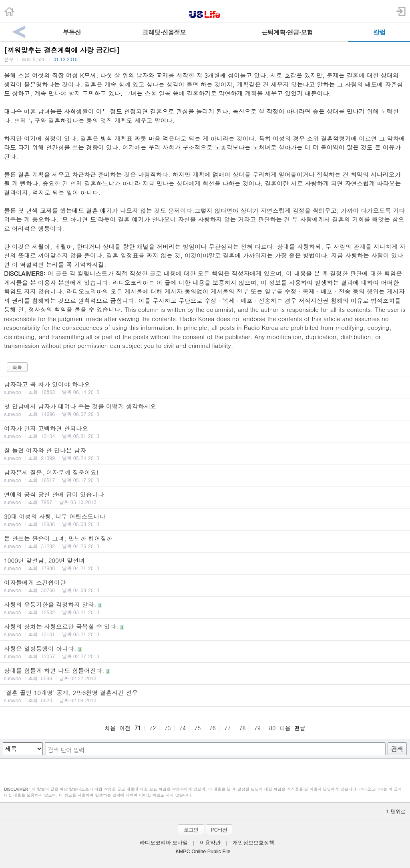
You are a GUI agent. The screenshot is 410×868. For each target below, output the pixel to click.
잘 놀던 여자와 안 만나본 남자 (205, 454)
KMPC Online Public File (203, 852)
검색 (397, 749)
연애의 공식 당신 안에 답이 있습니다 (205, 498)
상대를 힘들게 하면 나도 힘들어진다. (205, 674)
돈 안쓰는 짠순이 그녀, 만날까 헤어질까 (205, 542)
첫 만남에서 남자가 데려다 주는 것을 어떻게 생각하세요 (205, 410)
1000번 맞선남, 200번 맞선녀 (205, 564)
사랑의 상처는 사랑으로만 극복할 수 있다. (205, 630)
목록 (17, 367)
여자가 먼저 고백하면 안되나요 (205, 432)
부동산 (72, 32)
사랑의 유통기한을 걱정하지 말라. (205, 608)
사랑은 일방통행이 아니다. (205, 652)
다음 (285, 728)
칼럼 (379, 32)
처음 (110, 728)
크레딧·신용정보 (164, 32)
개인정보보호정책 (253, 843)
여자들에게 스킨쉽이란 (205, 586)
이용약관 (210, 843)
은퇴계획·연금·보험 (287, 32)
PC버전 (219, 830)
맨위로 (396, 811)
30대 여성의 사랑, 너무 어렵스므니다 (205, 520)
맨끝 (300, 728)
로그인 (191, 830)
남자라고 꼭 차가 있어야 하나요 (205, 388)
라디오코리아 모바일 (164, 843)
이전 (125, 728)
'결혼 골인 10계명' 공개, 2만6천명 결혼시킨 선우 (205, 696)
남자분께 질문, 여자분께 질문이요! (205, 476)
